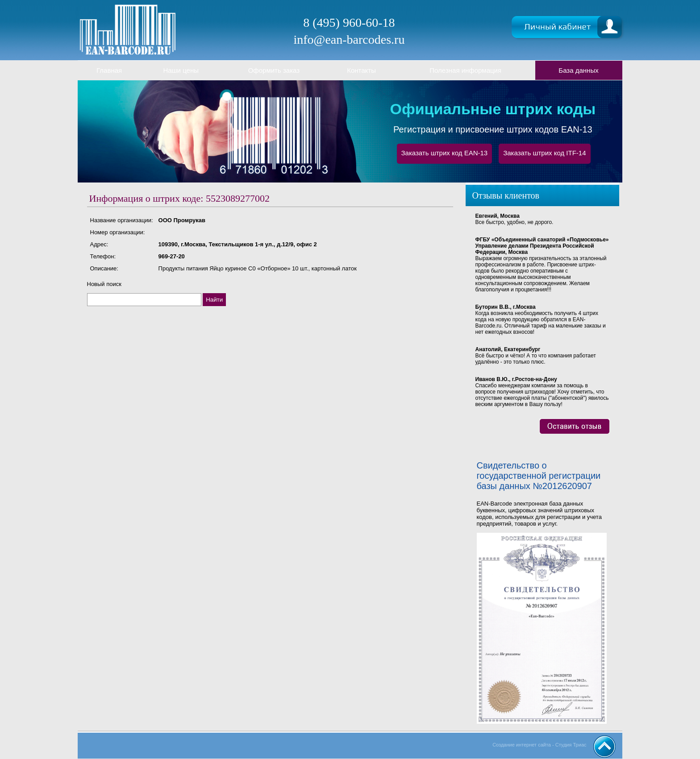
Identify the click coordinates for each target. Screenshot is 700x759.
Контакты (361, 70)
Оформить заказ (274, 70)
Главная (109, 70)
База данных (578, 70)
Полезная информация (465, 70)
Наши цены (181, 70)
